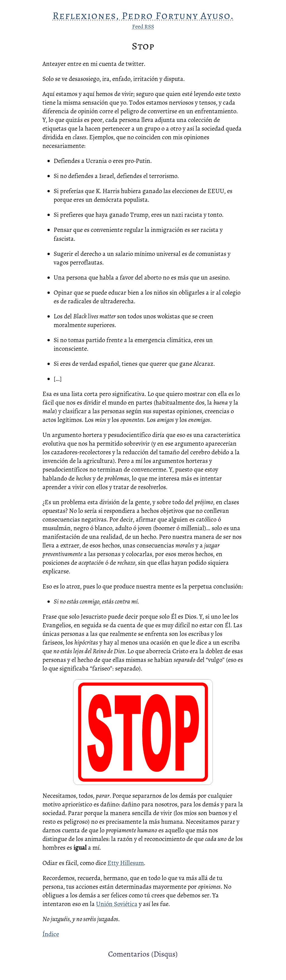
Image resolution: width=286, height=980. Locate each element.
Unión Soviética (117, 904)
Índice (51, 934)
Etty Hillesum (126, 863)
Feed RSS (143, 27)
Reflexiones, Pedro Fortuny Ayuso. (143, 16)
